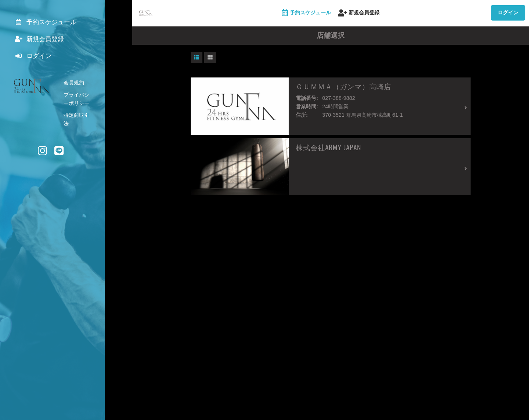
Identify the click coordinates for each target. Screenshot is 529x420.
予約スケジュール (306, 13)
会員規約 (74, 87)
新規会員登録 (359, 13)
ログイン (508, 12)
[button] (197, 58)
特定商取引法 (79, 111)
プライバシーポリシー (89, 99)
